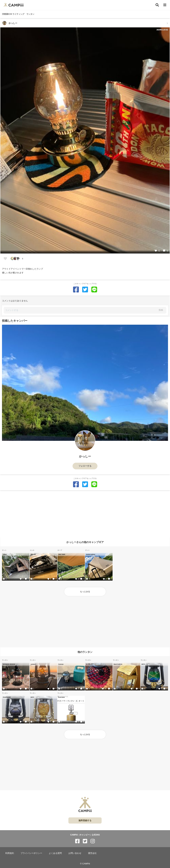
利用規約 (10, 853)
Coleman (61, 664)
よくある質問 (55, 853)
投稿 (161, 310)
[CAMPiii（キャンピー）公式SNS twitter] (85, 841)
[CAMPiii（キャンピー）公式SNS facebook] (77, 841)
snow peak (61, 697)
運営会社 (92, 853)
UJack (5, 554)
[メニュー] (165, 5)
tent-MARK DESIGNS (9, 664)
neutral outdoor (91, 554)
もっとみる (85, 592)
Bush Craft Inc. (118, 664)
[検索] (157, 5)
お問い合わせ (75, 853)
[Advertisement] (85, 514)
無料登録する (85, 820)
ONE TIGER (62, 554)
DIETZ (143, 664)
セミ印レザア (90, 664)
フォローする (85, 466)
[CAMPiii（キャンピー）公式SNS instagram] (93, 841)
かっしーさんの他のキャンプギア (85, 542)
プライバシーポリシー (31, 853)
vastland (33, 664)
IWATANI (33, 554)
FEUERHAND (7, 697)
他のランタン (85, 652)
